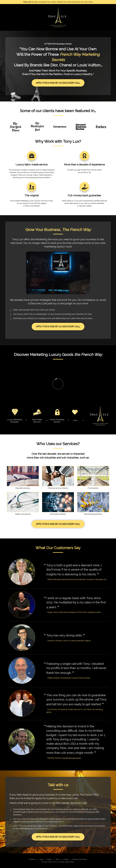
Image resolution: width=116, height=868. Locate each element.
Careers (49, 859)
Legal (41, 859)
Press (58, 859)
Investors (32, 859)
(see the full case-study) (72, 758)
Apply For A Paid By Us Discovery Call (58, 83)
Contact (66, 859)
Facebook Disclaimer (80, 859)
